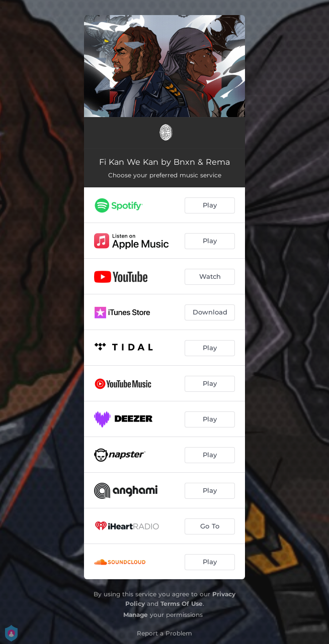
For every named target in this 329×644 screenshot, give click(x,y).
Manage (136, 615)
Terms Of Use (182, 604)
